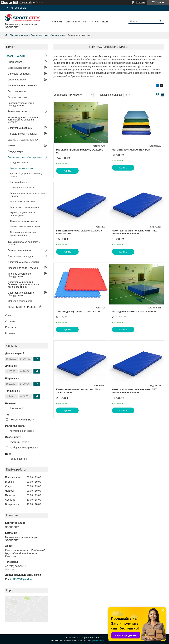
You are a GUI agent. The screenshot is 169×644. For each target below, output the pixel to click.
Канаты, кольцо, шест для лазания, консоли (28, 195)
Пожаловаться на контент (106, 641)
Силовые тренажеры (19, 74)
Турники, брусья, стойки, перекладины (23, 214)
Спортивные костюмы (20, 128)
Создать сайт (26, 2)
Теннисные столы (18, 111)
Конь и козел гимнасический (25, 207)
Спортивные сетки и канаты (23, 262)
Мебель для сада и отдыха (23, 268)
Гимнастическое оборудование (48, 35)
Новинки (10, 333)
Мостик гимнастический (22, 202)
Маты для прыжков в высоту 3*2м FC (134, 312)
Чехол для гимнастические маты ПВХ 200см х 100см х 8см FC (134, 232)
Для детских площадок (21, 256)
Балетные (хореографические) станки (26, 175)
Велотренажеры (17, 91)
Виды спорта (15, 62)
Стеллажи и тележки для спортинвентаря (23, 234)
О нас (96, 22)
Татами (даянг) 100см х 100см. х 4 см (78, 312)
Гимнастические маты (21, 168)
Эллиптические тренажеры (23, 85)
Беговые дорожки (18, 97)
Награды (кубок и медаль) (22, 134)
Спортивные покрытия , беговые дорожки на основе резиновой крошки (23, 284)
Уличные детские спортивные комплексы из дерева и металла (24, 120)
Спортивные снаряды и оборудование (21, 294)
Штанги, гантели (17, 80)
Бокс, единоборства (19, 68)
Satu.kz (99, 638)
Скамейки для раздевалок (24, 221)
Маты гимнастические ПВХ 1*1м (131, 150)
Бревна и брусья (19, 182)
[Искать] (160, 21)
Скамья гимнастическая (23, 188)
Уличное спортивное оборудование (19, 275)
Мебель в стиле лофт (20, 301)
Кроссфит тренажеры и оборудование (21, 104)
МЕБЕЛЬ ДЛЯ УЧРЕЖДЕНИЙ (24, 307)
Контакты (11, 327)
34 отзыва (141, 2)
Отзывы (10, 321)
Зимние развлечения (19, 250)
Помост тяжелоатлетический (25, 227)
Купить (67, 171)
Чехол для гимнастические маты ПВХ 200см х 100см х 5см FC (134, 391)
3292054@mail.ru (22, 579)
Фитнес (12, 146)
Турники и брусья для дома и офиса (24, 243)
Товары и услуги (76, 22)
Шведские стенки (19, 163)
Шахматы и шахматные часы (24, 140)
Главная (56, 22)
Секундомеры (16, 151)
